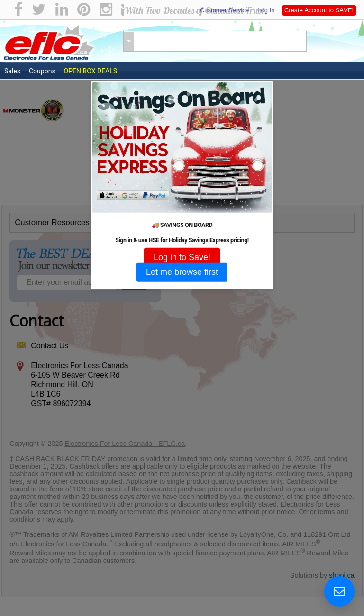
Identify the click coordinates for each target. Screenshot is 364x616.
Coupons (42, 71)
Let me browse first (182, 272)
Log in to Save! (182, 257)
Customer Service (224, 10)
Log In (265, 10)
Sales (12, 71)
